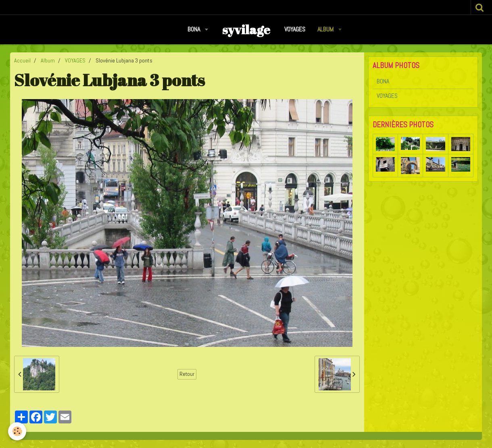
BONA (195, 29)
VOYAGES (295, 29)
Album (326, 29)
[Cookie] (17, 431)
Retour (187, 374)
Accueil (22, 60)
